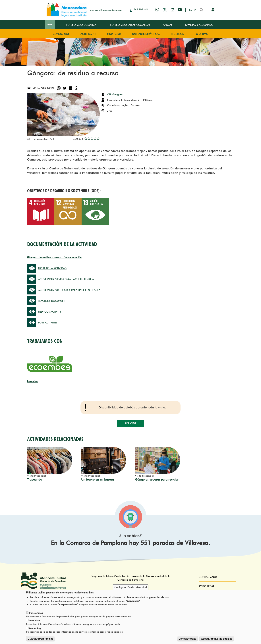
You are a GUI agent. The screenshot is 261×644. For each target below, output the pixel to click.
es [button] (191, 10)
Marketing (35, 628)
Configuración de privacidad (131, 587)
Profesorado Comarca (80, 25)
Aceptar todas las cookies (217, 639)
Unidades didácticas (146, 34)
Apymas (168, 25)
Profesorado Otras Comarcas (130, 25)
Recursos (177, 34)
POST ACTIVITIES (48, 323)
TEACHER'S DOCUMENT (52, 301)
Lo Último (201, 34)
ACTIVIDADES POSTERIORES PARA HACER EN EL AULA (69, 290)
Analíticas (35, 621)
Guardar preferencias (41, 639)
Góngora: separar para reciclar (157, 479)
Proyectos (114, 34)
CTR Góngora (115, 94)
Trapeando (35, 479)
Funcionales (36, 613)
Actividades (88, 34)
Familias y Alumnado (199, 25)
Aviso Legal (207, 586)
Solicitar (131, 423)
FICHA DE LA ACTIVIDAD (52, 268)
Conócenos (61, 34)
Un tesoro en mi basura (98, 479)
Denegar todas (187, 639)
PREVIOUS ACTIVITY (50, 312)
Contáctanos (208, 577)
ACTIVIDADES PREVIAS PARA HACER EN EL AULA (66, 279)
